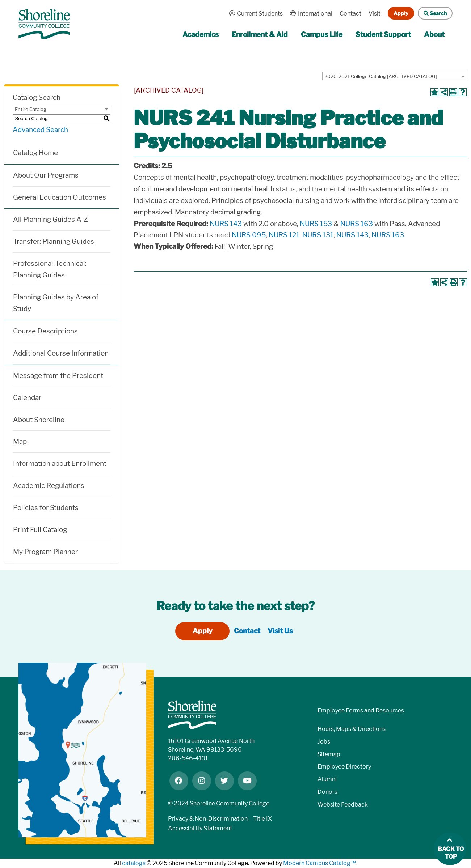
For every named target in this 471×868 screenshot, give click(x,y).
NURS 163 (357, 224)
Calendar (27, 398)
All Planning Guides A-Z (51, 219)
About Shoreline (39, 420)
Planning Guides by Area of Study (56, 303)
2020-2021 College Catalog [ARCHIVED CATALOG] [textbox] (381, 76)
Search (432, 13)
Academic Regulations (49, 486)
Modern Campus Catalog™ (320, 863)
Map (20, 441)
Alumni (327, 779)
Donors (327, 792)
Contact (350, 14)
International (309, 14)
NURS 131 (318, 235)
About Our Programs (46, 175)
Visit (375, 14)
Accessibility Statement (200, 828)
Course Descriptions (45, 331)
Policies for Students (46, 508)
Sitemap (329, 754)
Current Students (254, 14)
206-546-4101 (188, 758)
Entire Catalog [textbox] (31, 109)
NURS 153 (316, 224)
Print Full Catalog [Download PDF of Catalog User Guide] (40, 530)
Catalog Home (35, 153)
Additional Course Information (61, 353)
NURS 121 (284, 235)
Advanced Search (40, 130)
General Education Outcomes (60, 197)
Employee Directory (344, 767)
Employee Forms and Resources (361, 710)
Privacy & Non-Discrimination (208, 819)
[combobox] (395, 76)
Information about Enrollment (60, 463)
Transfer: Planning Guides (54, 241)
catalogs (134, 863)
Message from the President (58, 376)
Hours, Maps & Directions (352, 729)
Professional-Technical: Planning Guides (50, 269)
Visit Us (280, 631)
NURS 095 (249, 235)
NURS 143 (226, 224)
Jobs (324, 742)
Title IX (262, 819)
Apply (401, 13)
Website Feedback (343, 805)
